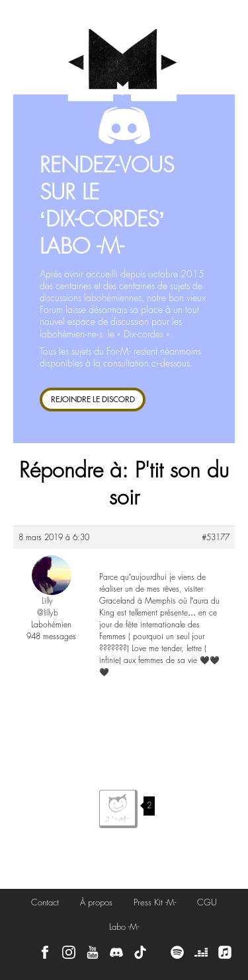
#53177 (216, 538)
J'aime (118, 809)
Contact (45, 902)
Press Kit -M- (155, 902)
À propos (96, 902)
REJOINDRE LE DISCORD (93, 399)
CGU (207, 902)
